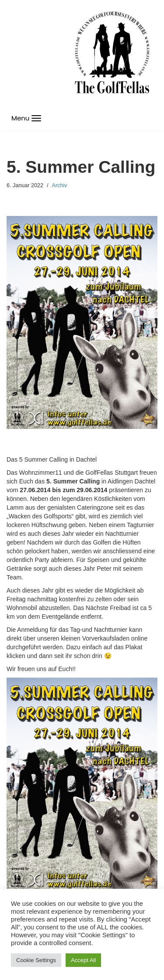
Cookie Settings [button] (36, 960)
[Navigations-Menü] (26, 118)
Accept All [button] (83, 960)
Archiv (60, 185)
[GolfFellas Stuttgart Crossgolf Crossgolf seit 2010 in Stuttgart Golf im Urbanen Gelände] (112, 53)
